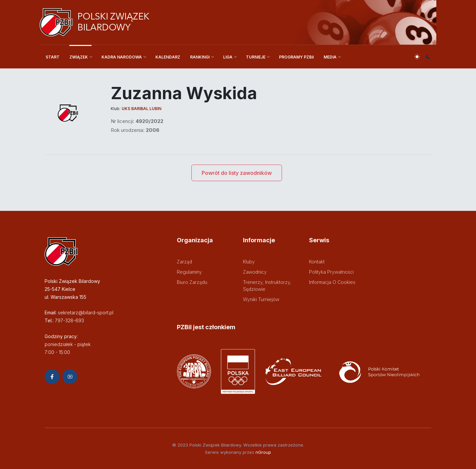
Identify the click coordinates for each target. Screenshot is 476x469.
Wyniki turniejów (261, 299)
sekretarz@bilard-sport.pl (86, 313)
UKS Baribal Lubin (141, 109)
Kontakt (317, 262)
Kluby (249, 262)
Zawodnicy (255, 272)
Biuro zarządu (192, 282)
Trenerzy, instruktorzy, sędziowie (267, 286)
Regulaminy (189, 272)
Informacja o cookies (332, 282)
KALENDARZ (168, 57)
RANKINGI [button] (200, 57)
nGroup (263, 452)
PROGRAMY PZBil (296, 57)
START (53, 57)
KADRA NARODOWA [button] (122, 57)
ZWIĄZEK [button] (79, 57)
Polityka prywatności (331, 272)
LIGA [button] (228, 57)
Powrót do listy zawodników (237, 173)
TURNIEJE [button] (256, 57)
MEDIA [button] (330, 57)
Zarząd (184, 262)
